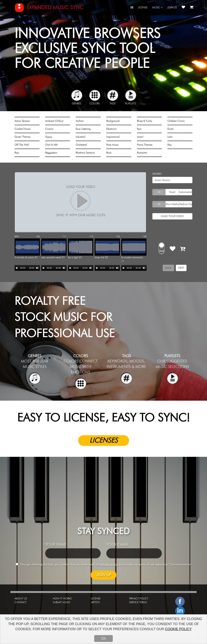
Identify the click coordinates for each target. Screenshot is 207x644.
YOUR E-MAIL (118, 545)
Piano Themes (145, 145)
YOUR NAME (56, 545)
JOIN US (172, 8)
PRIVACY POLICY (139, 599)
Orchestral (81, 145)
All (157, 192)
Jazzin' (140, 137)
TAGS (113, 104)
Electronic (111, 129)
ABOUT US (21, 599)
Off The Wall (22, 145)
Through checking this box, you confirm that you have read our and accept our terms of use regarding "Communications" (104, 564)
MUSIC (157, 7)
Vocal (170, 192)
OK (103, 639)
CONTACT (21, 602)
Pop (170, 145)
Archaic (80, 121)
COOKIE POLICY (178, 629)
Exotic (171, 129)
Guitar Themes (23, 137)
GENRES (77, 104)
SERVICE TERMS (138, 602)
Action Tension (22, 121)
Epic (139, 129)
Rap (17, 153)
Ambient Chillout (54, 121)
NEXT (181, 268)
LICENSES (104, 441)
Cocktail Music (23, 129)
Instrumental (185, 192)
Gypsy (49, 137)
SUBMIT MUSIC (62, 602)
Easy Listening (83, 129)
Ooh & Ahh (51, 145)
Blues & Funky (145, 121)
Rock (109, 153)
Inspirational (113, 137)
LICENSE (143, 8)
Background (113, 121)
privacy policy (109, 564)
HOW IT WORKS (62, 599)
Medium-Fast (185, 204)
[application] (27, 268)
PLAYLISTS (131, 104)
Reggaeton (51, 153)
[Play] (17, 268)
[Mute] (37, 268)
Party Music (112, 145)
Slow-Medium (172, 204)
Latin (170, 137)
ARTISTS (95, 602)
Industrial (81, 137)
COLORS (95, 104)
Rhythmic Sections (85, 153)
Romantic (142, 153)
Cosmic (49, 129)
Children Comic (176, 121)
